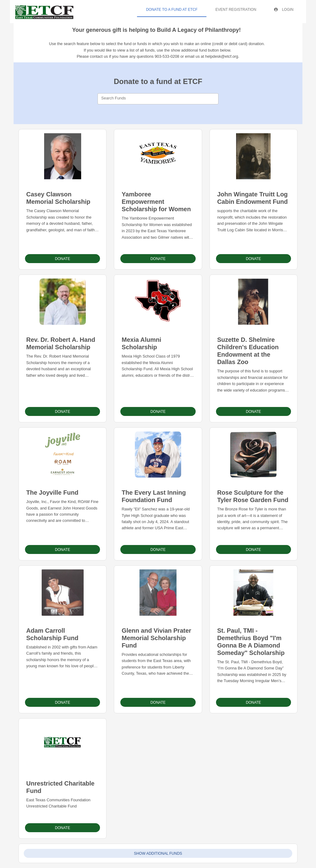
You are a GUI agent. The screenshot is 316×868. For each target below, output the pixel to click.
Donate (62, 259)
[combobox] (158, 99)
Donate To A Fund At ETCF (172, 10)
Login (284, 10)
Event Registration (236, 10)
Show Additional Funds (158, 853)
